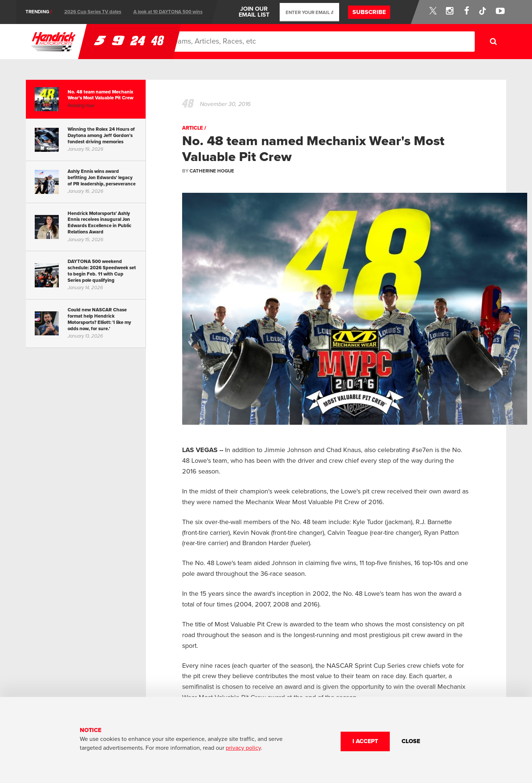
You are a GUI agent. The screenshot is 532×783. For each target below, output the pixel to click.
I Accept (365, 741)
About (332, 41)
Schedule (288, 42)
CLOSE (411, 741)
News (253, 42)
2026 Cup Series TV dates (93, 12)
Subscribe (369, 12)
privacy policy (243, 748)
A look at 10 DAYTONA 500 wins (168, 12)
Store (406, 42)
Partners (369, 42)
